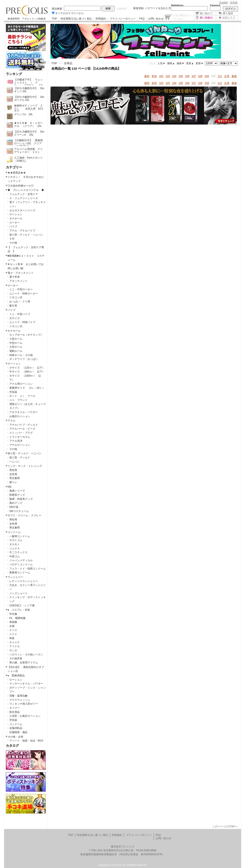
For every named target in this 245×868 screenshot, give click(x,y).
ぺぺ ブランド (18, 400)
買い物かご (205, 13)
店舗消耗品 (16, 728)
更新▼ (200, 63)
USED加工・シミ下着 (22, 605)
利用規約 (101, 19)
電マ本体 (15, 277)
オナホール (16, 218)
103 (168, 76)
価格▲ (171, 63)
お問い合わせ (156, 19)
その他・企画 (15, 737)
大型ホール (16, 347)
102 (161, 76)
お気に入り (227, 18)
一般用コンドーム (20, 536)
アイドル (15, 646)
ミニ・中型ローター (21, 289)
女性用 (13, 474)
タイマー (15, 708)
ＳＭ (12, 239)
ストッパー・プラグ (21, 433)
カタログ (12, 746)
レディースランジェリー (24, 581)
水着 (12, 626)
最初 (147, 76)
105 (181, 76)
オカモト (15, 544)
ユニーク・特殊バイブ (22, 322)
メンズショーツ (18, 593)
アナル (11, 421)
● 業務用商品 (16, 676)
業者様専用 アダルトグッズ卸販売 (27, 19)
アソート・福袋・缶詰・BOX (26, 741)
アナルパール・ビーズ (22, 429)
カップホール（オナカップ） (26, 335)
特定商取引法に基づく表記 (76, 19)
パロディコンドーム (21, 564)
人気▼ (161, 63)
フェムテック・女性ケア (24, 194)
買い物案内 (205, 18)
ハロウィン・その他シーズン (26, 655)
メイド (13, 634)
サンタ (13, 650)
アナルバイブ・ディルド (24, 425)
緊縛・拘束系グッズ (21, 499)
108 (200, 76)
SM (10, 487)
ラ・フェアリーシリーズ (24, 198)
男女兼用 (15, 478)
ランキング (14, 74)
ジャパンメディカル (21, 560)
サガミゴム (16, 540)
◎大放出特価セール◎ (21, 186)
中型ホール (16, 343)
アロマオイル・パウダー (24, 412)
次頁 (227, 76)
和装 (12, 638)
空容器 (13, 392)
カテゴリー (14, 167)
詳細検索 (122, 9)
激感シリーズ (17, 491)
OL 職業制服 (19, 618)
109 (207, 76)
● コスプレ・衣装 (19, 610)
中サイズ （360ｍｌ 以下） (27, 372)
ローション (16, 214)
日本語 (234, 3)
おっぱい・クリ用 (20, 302)
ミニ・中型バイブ (20, 314)
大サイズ (15, 318)
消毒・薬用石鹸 (18, 696)
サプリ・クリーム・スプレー (24, 515)
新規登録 (138, 8)
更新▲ (190, 63)
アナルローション (20, 445)
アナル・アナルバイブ (22, 231)
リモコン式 (16, 297)
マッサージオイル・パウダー (26, 684)
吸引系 (13, 306)
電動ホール (16, 351)
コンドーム (14, 532)
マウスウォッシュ (20, 700)
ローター (15, 223)
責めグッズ (16, 503)
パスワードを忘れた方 (158, 8)
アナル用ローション (21, 384)
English (224, 3)
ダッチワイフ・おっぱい (24, 359)
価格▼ (180, 63)
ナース (13, 630)
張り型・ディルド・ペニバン (26, 235)
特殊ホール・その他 (21, 355)
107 (194, 76)
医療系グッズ (17, 495)
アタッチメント (18, 281)
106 (187, 76)
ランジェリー (15, 577)
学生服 (13, 614)
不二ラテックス (18, 552)
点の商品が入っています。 (183, 17)
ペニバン (15, 462)
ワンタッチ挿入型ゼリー (24, 704)
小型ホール (16, 339)
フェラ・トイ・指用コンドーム (28, 569)
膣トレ (13, 482)
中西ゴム (15, 556)
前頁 (154, 76)
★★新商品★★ (17, 173)
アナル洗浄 (16, 441)
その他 (13, 243)
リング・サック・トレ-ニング (25, 466)
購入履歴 (227, 13)
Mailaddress (177, 5)
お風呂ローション (20, 416)
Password (215, 5)
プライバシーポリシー (123, 19)
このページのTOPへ (225, 826)
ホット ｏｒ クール (24, 396)
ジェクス (15, 548)
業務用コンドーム (20, 573)
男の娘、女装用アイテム (24, 663)
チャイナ (15, 642)
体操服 (13, 622)
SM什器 (14, 507)
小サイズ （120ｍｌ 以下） (27, 368)
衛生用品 (15, 712)
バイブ (13, 226)
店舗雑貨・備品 (18, 732)
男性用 (13, 470)
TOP (54, 19)
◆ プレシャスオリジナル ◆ (26, 190)
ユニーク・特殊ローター (24, 294)
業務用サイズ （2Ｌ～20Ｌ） (27, 388)
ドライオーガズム (20, 437)
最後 (234, 76)
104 (174, 76)
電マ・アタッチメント (21, 273)
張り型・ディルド (20, 458)
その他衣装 (16, 658)
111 (220, 76)
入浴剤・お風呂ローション (25, 716)
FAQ (142, 19)
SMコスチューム (19, 511)
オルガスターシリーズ (22, 210)
